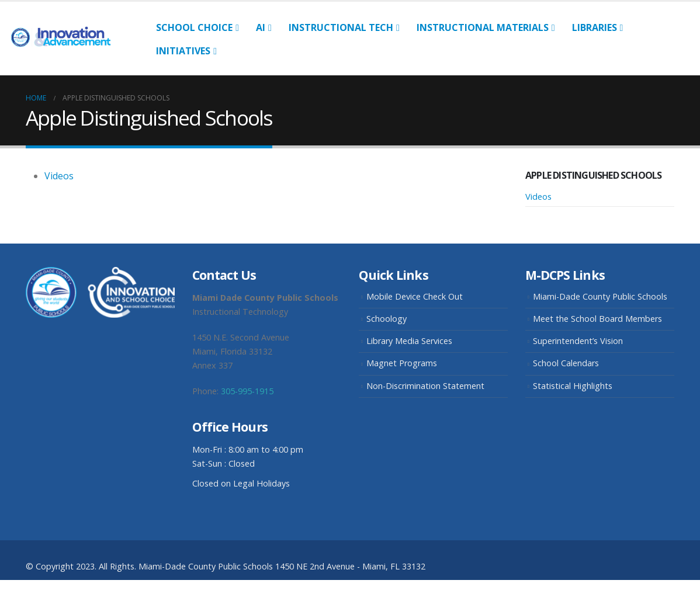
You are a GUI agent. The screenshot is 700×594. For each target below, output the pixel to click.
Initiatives (183, 51)
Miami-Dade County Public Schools (600, 296)
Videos (59, 176)
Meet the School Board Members (597, 319)
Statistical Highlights (573, 386)
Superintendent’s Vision (578, 341)
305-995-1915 (247, 391)
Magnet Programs (402, 363)
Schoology (387, 319)
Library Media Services (409, 341)
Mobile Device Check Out (415, 296)
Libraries (595, 27)
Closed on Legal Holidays (241, 483)
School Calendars (566, 363)
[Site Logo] (66, 38)
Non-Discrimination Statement (425, 386)
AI (261, 27)
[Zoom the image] (100, 274)
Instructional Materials (483, 27)
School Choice (194, 27)
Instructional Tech (341, 27)
